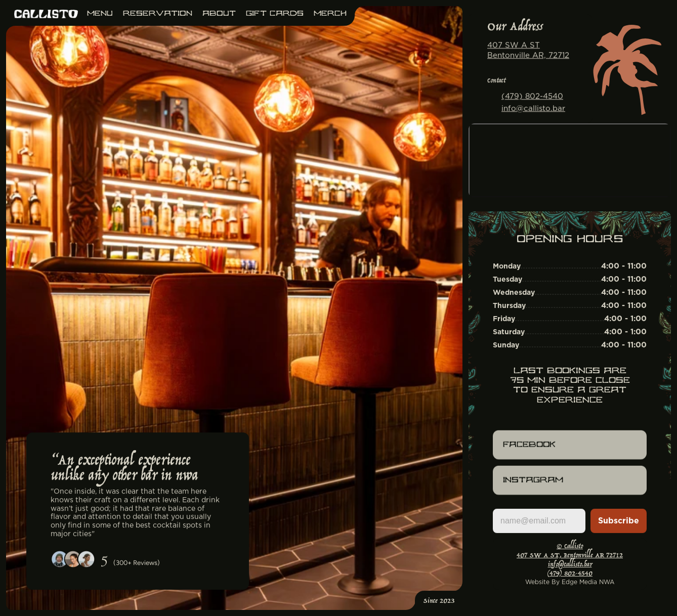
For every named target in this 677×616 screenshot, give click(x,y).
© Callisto (570, 546)
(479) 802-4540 (532, 96)
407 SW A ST (514, 45)
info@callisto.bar (533, 108)
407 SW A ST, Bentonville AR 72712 (570, 556)
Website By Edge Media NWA (570, 582)
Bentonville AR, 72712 (528, 55)
